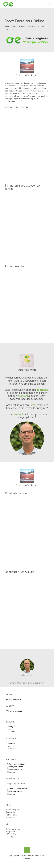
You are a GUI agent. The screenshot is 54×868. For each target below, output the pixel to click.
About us (12, 746)
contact (19, 414)
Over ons (12, 729)
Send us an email (15, 711)
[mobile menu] (50, 4)
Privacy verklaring (15, 791)
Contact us (13, 749)
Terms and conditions (17, 764)
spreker (33, 405)
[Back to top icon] (27, 850)
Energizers (12, 727)
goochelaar (43, 390)
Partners (12, 772)
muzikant (23, 396)
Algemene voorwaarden (18, 789)
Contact (11, 732)
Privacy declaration (16, 767)
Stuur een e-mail (15, 699)
